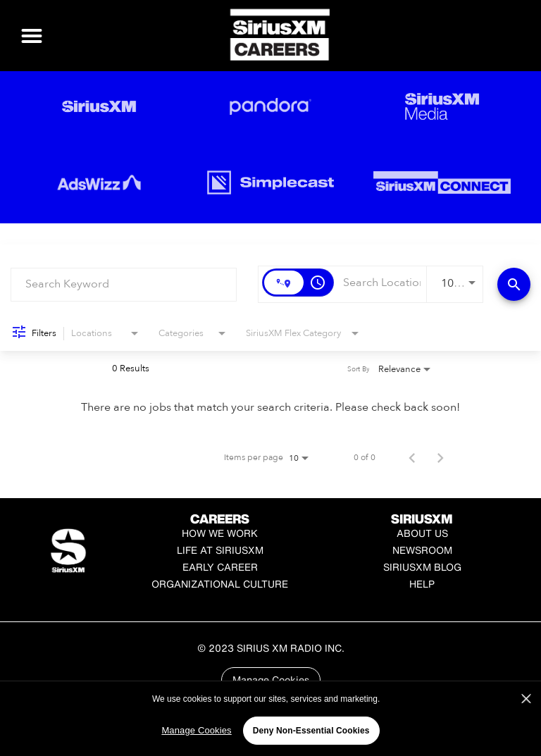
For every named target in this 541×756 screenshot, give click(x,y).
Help (422, 584)
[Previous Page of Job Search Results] (412, 457)
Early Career (220, 567)
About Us (422, 533)
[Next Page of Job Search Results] (440, 457)
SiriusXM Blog (422, 567)
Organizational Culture (220, 584)
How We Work (220, 533)
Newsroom (422, 550)
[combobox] (124, 284)
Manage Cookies (271, 680)
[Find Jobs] (514, 284)
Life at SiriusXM (220, 550)
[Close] (526, 724)
